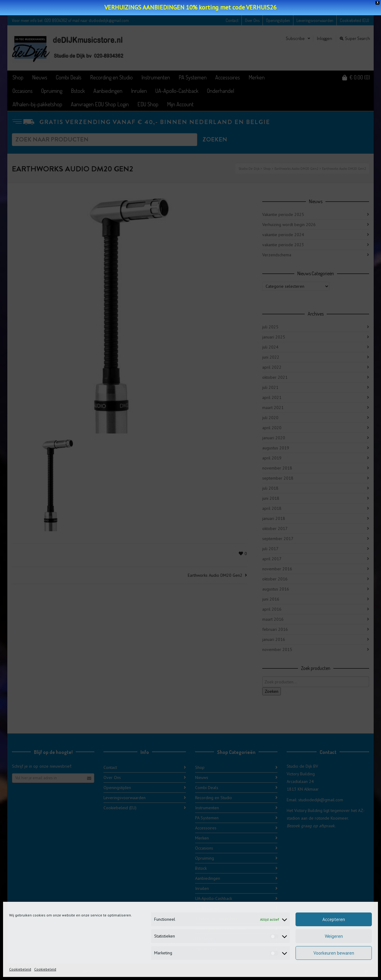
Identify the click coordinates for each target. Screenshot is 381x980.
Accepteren (334, 919)
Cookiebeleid (20, 969)
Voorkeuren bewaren (334, 953)
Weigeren (334, 936)
